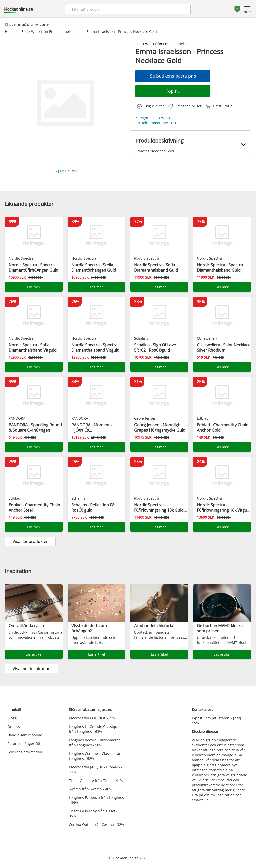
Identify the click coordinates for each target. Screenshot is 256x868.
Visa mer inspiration (32, 669)
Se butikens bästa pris (173, 76)
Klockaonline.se (18, 9)
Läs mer (34, 287)
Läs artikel (34, 654)
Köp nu (173, 91)
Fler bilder (65, 171)
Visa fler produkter (30, 541)
